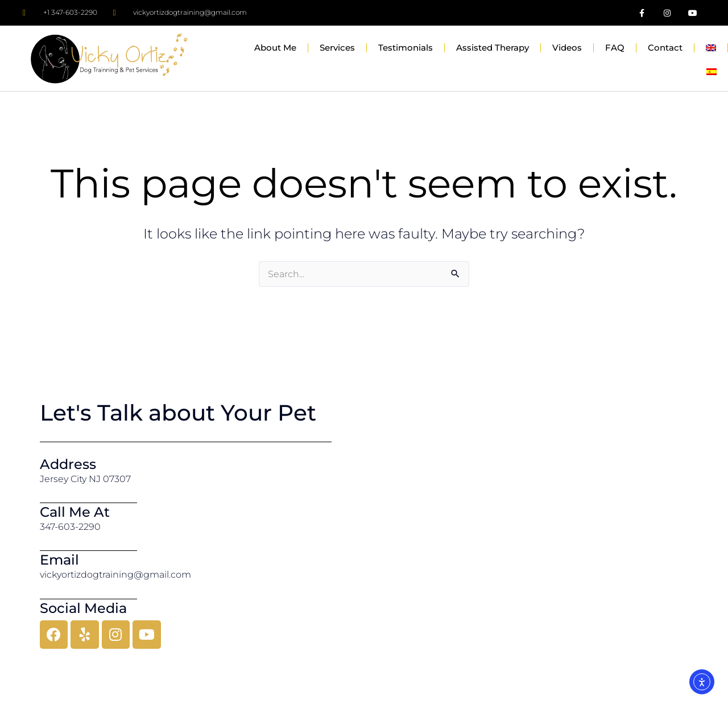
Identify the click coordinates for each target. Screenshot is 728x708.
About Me (275, 48)
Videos (567, 48)
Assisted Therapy (493, 48)
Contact (665, 48)
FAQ (615, 48)
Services (337, 48)
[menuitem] (711, 48)
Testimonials (406, 48)
